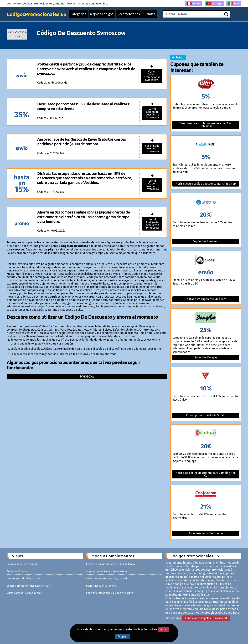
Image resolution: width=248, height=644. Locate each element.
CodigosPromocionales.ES (37, 14)
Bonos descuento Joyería (101, 586)
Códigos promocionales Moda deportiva (110, 593)
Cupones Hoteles (17, 571)
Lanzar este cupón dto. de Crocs (206, 299)
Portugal (214, 4)
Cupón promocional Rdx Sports (206, 415)
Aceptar (123, 637)
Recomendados (129, 14)
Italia (234, 4)
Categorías (78, 14)
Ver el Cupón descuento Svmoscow (152, 185)
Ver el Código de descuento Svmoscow (152, 113)
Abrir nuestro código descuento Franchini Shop (206, 184)
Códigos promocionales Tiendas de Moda (110, 564)
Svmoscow (87, 377)
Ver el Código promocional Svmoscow (152, 76)
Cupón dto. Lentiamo (206, 241)
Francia (194, 4)
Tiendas (150, 14)
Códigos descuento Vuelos (22, 564)
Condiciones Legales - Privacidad (206, 618)
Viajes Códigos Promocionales (24, 593)
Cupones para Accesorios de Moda (107, 571)
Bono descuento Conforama (206, 533)
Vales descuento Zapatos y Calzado (107, 578)
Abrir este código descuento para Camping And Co (206, 474)
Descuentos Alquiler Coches (23, 578)
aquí (163, 629)
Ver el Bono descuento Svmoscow (152, 148)
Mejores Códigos (102, 14)
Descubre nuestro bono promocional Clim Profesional (206, 125)
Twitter (178, 58)
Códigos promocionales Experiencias (28, 586)
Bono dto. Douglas (206, 358)
